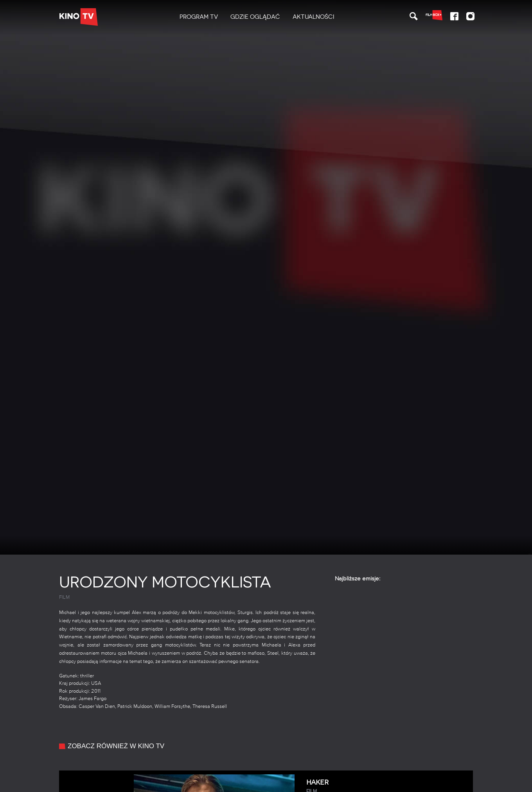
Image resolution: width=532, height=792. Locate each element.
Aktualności (314, 17)
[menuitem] (199, 17)
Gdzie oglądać (255, 17)
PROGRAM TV (199, 17)
